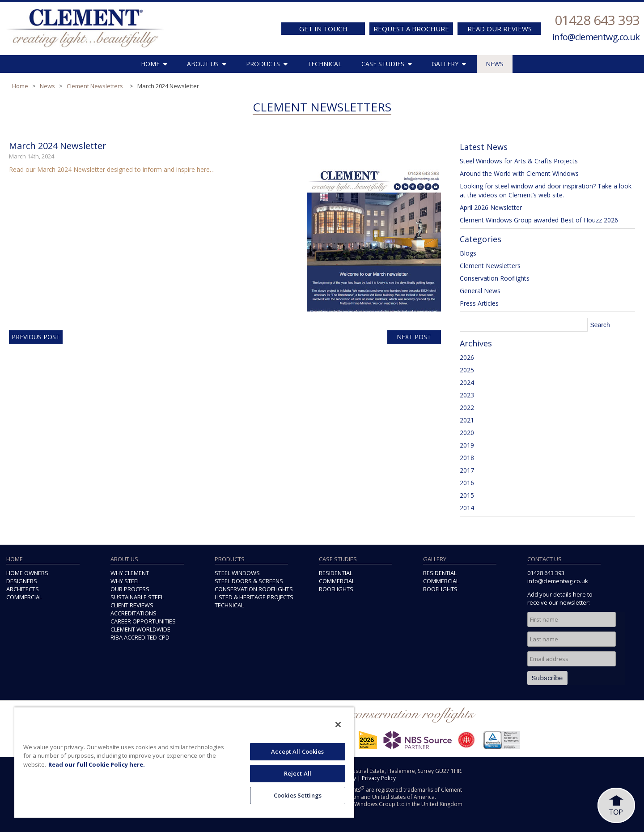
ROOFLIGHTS (336, 589)
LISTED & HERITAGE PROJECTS (254, 597)
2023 (467, 395)
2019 (467, 445)
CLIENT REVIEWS (132, 605)
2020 (467, 433)
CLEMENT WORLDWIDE (140, 629)
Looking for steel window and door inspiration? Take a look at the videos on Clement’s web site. (546, 190)
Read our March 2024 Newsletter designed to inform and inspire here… (112, 169)
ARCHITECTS (23, 589)
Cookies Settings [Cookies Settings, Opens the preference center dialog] (298, 795)
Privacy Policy (379, 778)
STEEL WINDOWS (237, 573)
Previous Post (36, 337)
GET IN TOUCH (323, 29)
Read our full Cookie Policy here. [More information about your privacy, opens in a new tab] (97, 764)
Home (20, 86)
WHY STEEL (125, 581)
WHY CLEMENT (130, 573)
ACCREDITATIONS (133, 613)
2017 (467, 470)
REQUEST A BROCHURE (411, 29)
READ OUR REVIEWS (500, 29)
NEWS (495, 64)
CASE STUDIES (387, 64)
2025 (467, 370)
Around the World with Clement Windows (519, 173)
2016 (467, 483)
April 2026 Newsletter (491, 207)
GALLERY (449, 64)
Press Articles (479, 303)
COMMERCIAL (24, 597)
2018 (467, 458)
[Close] (338, 725)
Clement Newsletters (95, 86)
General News (480, 291)
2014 (467, 508)
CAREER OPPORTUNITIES (143, 621)
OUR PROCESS (130, 589)
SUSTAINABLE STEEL (137, 597)
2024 (467, 382)
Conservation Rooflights (495, 278)
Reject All (298, 773)
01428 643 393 (597, 20)
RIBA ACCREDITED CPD (140, 637)
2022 (467, 407)
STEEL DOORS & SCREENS (249, 581)
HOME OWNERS (27, 573)
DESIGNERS (22, 581)
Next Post (414, 337)
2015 (467, 495)
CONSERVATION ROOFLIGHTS (254, 589)
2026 (467, 357)
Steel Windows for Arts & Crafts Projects (519, 161)
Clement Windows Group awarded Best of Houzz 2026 (539, 220)
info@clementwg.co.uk (596, 37)
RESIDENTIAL (336, 573)
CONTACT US (544, 559)
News (47, 86)
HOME (154, 64)
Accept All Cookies (297, 751)
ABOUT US (207, 64)
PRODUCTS (267, 64)
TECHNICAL (324, 64)
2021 (467, 420)
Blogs (468, 253)
